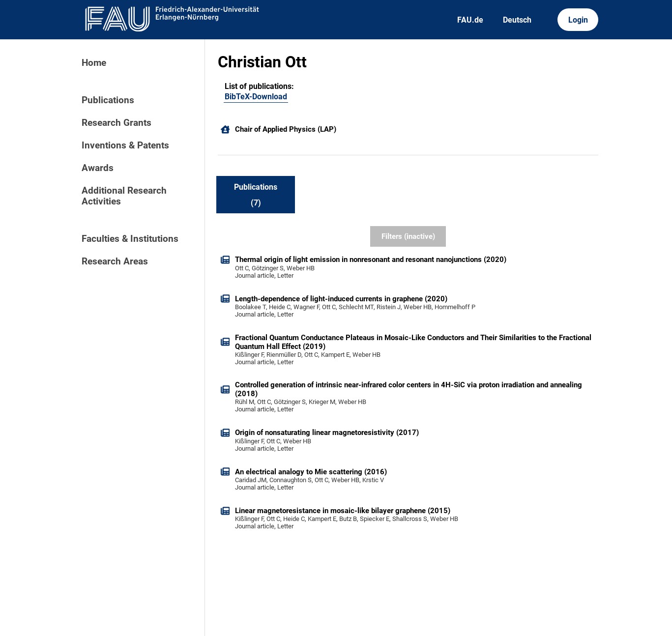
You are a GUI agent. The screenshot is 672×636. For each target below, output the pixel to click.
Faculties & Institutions (130, 239)
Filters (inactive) (408, 236)
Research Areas (115, 261)
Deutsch (517, 20)
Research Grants (117, 123)
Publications (108, 100)
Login (578, 20)
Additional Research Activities (124, 196)
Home (94, 63)
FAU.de (470, 20)
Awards (98, 168)
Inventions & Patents (125, 145)
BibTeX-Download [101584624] (256, 97)
